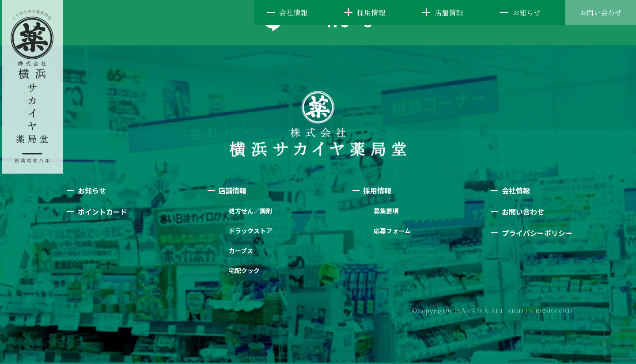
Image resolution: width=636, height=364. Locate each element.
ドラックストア (250, 231)
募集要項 (386, 211)
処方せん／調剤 (250, 211)
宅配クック (244, 270)
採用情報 (371, 12)
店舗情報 (449, 12)
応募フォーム (392, 231)
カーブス (241, 250)
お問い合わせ (601, 12)
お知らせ (526, 12)
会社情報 (293, 12)
